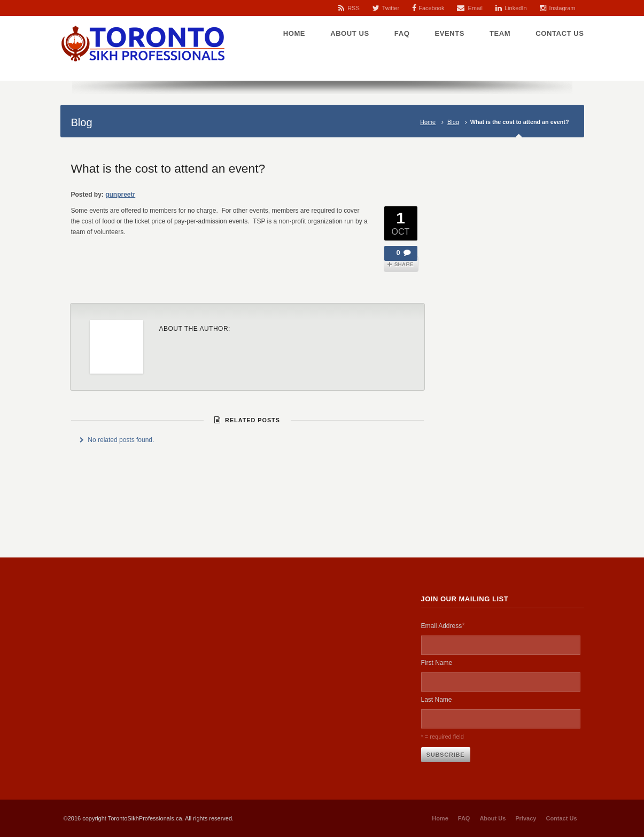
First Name (437, 663)
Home (428, 122)
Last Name (437, 700)
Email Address (443, 625)
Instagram (562, 8)
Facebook (431, 8)
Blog (453, 122)
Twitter (391, 8)
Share (401, 264)
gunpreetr (120, 195)
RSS (354, 8)
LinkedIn (516, 8)
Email (475, 8)
